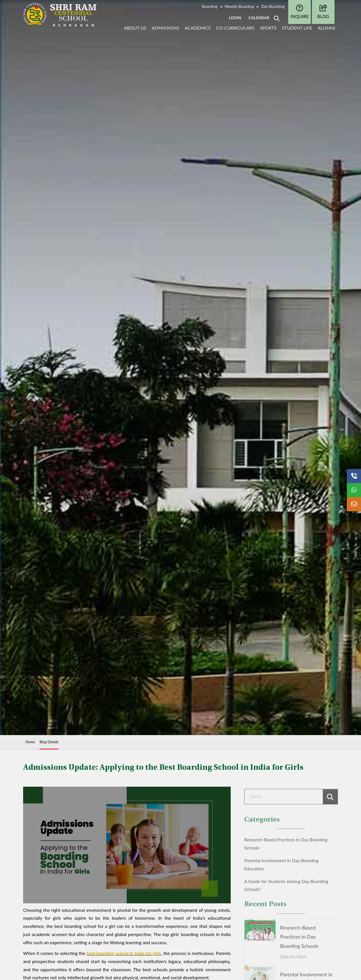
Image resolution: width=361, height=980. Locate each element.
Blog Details (49, 742)
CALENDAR (259, 18)
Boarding (210, 6)
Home (30, 742)
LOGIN (235, 18)
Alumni (326, 28)
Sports (268, 28)
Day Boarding (273, 6)
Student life (297, 28)
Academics (198, 28)
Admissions (166, 28)
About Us (135, 28)
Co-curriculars (235, 28)
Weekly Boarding (239, 6)
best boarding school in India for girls (124, 953)
